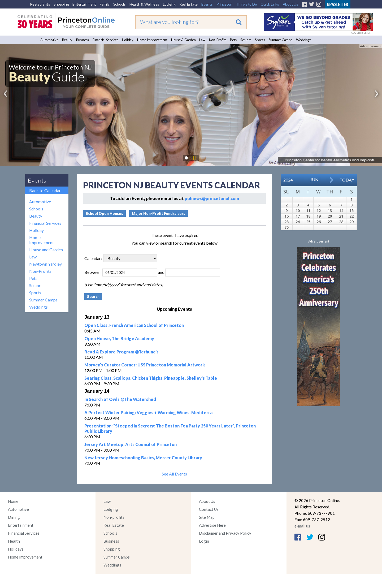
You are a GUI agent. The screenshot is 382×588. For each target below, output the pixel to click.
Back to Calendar (45, 190)
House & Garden (183, 40)
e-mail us (302, 526)
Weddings (304, 40)
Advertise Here (212, 525)
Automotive (49, 40)
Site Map (207, 517)
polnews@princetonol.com (212, 198)
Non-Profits (218, 40)
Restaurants (40, 4)
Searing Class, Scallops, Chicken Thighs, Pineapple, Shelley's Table (151, 378)
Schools (120, 4)
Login (204, 541)
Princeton (224, 4)
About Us (290, 4)
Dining (14, 517)
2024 (288, 180)
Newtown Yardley (45, 264)
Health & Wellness (144, 4)
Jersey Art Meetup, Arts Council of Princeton (131, 444)
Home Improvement (152, 40)
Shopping (61, 4)
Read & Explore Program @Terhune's (121, 352)
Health (14, 541)
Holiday (128, 40)
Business (83, 40)
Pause (194, 158)
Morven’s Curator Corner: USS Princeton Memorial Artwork (145, 365)
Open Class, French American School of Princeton (134, 325)
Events (207, 4)
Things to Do (246, 4)
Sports (260, 40)
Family (105, 4)
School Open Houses (104, 213)
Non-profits (114, 517)
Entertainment (84, 4)
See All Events (174, 474)
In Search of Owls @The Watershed (120, 399)
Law (202, 40)
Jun (314, 180)
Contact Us (209, 509)
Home (13, 501)
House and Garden (46, 250)
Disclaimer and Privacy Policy (225, 533)
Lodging (169, 4)
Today (347, 180)
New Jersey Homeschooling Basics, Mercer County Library (143, 458)
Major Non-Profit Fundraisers (159, 213)
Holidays (16, 549)
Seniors (246, 40)
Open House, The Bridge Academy (119, 338)
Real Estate (188, 4)
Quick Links (270, 4)
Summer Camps (281, 40)
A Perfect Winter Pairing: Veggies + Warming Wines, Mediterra (148, 412)
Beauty (67, 40)
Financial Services (105, 40)
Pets (233, 40)
